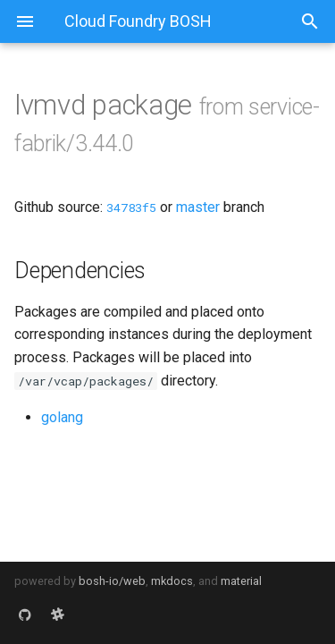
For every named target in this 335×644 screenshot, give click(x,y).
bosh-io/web (112, 581)
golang (62, 417)
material (241, 581)
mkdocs (172, 581)
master (198, 207)
